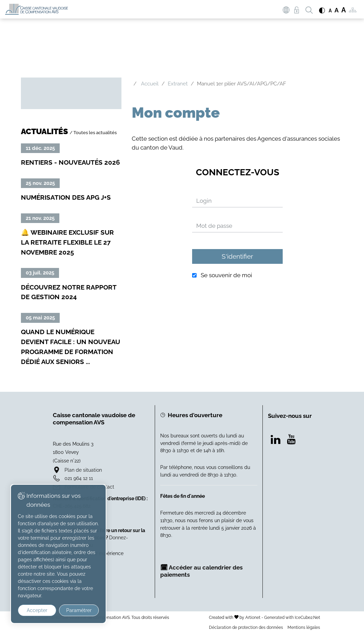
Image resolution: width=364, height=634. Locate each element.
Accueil (150, 84)
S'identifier (237, 256)
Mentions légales (304, 627)
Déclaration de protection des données (246, 627)
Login (204, 201)
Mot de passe (214, 226)
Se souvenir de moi (226, 275)
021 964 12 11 (79, 478)
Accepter (37, 610)
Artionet (253, 617)
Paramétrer (79, 610)
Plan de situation (83, 470)
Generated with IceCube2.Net (292, 617)
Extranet (178, 84)
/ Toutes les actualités (93, 132)
